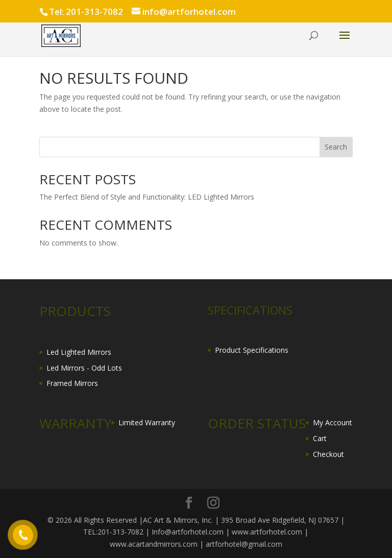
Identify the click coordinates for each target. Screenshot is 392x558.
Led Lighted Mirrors (79, 352)
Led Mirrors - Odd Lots (84, 368)
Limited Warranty (147, 422)
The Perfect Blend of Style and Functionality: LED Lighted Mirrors (147, 197)
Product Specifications (252, 350)
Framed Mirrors (72, 383)
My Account (333, 422)
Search (336, 147)
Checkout (328, 454)
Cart (320, 438)
